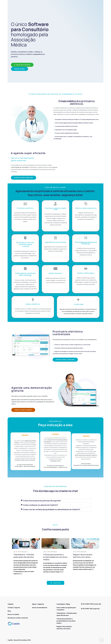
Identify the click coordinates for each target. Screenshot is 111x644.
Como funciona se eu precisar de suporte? (42, 501)
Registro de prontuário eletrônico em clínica (83, 556)
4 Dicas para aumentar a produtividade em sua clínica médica (55, 557)
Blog (9, 611)
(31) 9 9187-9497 (88, 609)
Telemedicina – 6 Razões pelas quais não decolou (24, 556)
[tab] (56, 501)
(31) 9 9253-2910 (88, 604)
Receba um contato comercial (18, 618)
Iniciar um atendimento (40, 608)
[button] (22, 65)
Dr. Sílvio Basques (21, 552)
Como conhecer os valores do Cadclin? (41, 505)
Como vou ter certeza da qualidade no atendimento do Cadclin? (52, 509)
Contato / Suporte (14, 608)
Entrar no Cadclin (13, 614)
